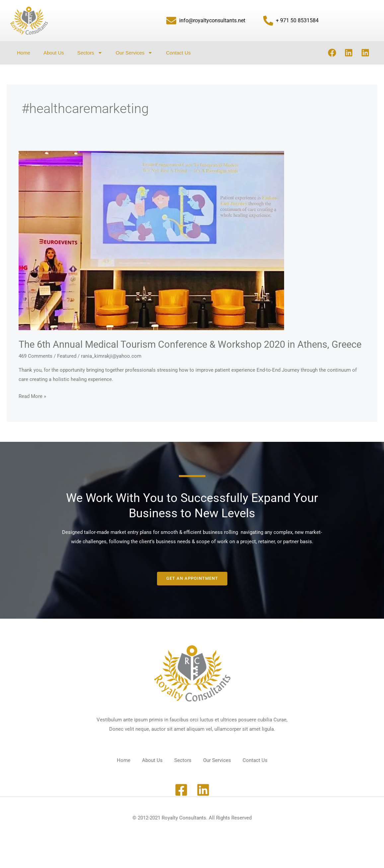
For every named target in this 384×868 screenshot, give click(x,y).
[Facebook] (181, 801)
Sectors (90, 53)
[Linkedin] (203, 801)
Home (24, 53)
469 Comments (36, 369)
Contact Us (178, 53)
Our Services (134, 53)
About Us (54, 53)
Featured (67, 369)
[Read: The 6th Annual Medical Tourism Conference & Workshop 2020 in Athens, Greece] (151, 240)
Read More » (32, 409)
